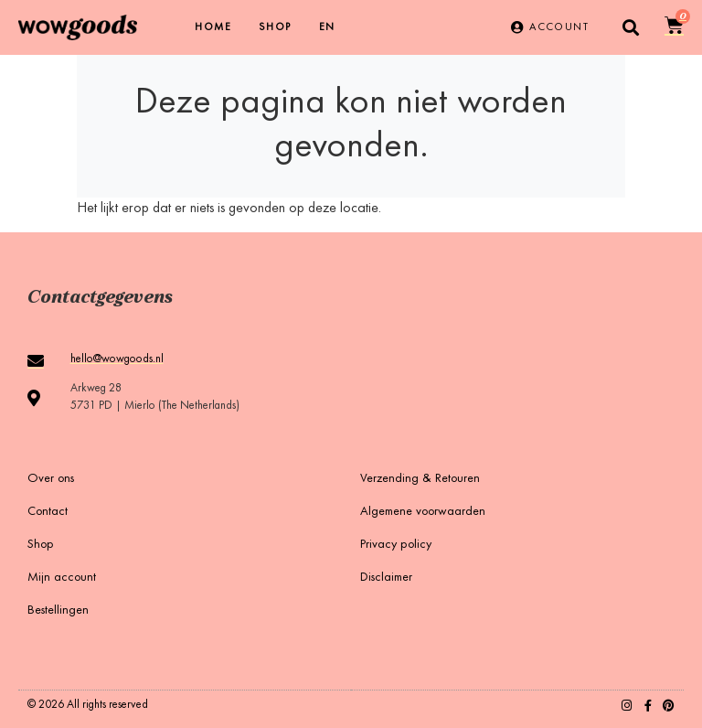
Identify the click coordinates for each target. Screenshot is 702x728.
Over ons (51, 479)
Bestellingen (58, 611)
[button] (631, 28)
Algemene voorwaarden (423, 512)
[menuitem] (327, 27)
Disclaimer (386, 578)
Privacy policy (396, 545)
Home (213, 27)
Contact (48, 512)
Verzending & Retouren (420, 479)
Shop (275, 27)
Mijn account (62, 578)
